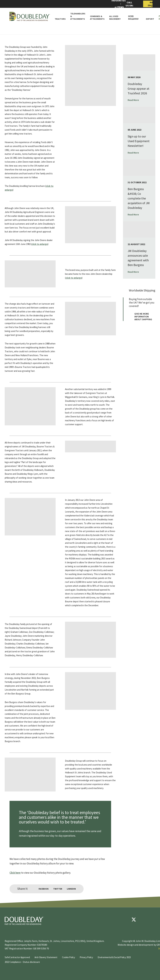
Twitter (58, 889)
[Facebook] (124, 920)
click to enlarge (40, 244)
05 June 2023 (135, 130)
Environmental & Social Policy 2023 (114, 957)
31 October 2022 (137, 182)
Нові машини (133, 18)
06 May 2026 (134, 77)
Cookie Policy (69, 957)
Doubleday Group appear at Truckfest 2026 (139, 88)
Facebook (44, 889)
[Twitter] (134, 920)
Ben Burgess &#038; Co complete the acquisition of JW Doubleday (139, 198)
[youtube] (143, 920)
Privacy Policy (86, 957)
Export (150, 19)
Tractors (60, 19)
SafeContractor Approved (17, 957)
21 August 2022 (136, 244)
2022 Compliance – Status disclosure (22, 962)
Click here (15, 873)
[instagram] (152, 920)
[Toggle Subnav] (122, 19)
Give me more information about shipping (140, 317)
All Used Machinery (115, 18)
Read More (135, 100)
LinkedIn (71, 889)
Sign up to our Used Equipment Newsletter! (139, 141)
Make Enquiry (150, 4)
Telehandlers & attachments (78, 16)
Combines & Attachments (97, 18)
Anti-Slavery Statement (46, 957)
